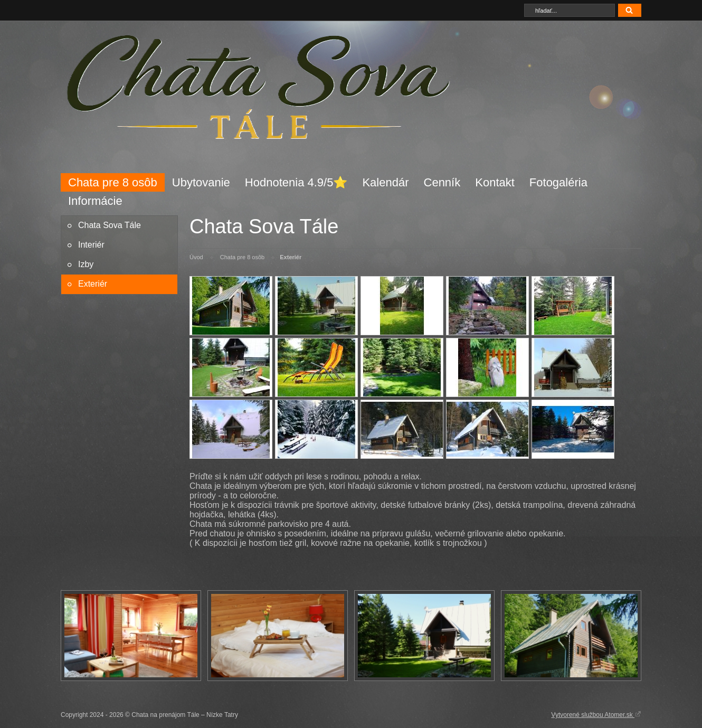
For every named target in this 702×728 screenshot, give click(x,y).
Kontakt (495, 182)
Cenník (442, 182)
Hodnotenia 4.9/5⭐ (296, 182)
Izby (86, 264)
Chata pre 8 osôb (113, 182)
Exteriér (93, 284)
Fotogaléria (558, 182)
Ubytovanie (201, 182)
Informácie (95, 201)
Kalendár (385, 182)
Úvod (196, 257)
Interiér (91, 245)
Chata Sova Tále (110, 225)
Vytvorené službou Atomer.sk (596, 714)
